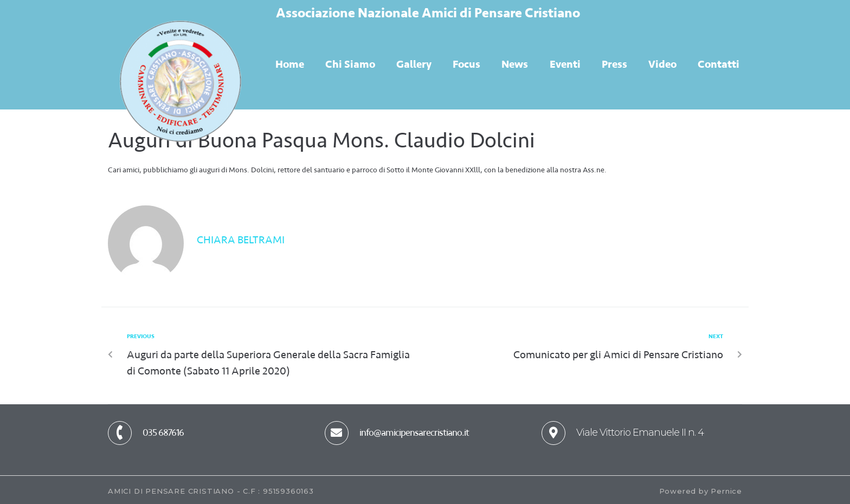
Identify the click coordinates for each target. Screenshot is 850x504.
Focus (466, 64)
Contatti (719, 64)
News (515, 64)
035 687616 (163, 432)
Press (614, 64)
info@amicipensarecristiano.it (414, 432)
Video (662, 64)
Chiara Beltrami (241, 240)
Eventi (565, 64)
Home (290, 64)
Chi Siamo (350, 64)
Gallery (414, 64)
